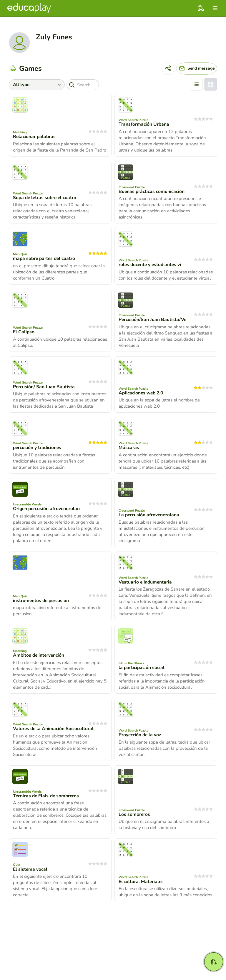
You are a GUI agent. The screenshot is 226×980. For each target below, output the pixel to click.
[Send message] (193, 68)
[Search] (85, 85)
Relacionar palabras (35, 137)
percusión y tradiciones (38, 448)
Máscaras (129, 448)
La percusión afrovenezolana (150, 515)
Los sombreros (135, 814)
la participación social (142, 668)
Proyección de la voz (141, 735)
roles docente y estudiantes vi (151, 265)
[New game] (214, 962)
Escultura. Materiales (142, 882)
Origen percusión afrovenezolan (48, 509)
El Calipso (24, 332)
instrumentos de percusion (42, 601)
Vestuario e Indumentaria (146, 582)
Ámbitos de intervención (39, 655)
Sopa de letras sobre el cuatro (46, 198)
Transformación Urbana (144, 124)
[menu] (215, 8)
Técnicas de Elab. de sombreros (48, 796)
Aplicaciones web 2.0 (142, 393)
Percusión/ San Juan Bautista (44, 387)
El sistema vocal (31, 869)
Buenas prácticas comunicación (153, 191)
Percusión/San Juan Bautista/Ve (153, 320)
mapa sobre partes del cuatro (45, 258)
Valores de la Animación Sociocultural (54, 729)
